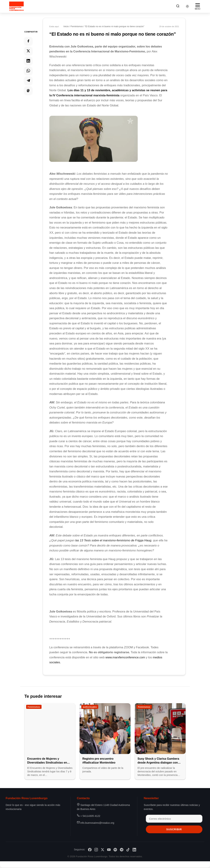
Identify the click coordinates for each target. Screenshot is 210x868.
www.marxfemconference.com (126, 657)
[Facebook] (90, 850)
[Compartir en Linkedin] (28, 61)
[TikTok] (128, 850)
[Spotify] (115, 850)
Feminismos (77, 26)
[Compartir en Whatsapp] (28, 71)
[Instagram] (96, 850)
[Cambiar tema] (187, 6)
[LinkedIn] (134, 850)
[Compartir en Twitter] (28, 51)
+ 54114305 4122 (90, 816)
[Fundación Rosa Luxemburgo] (17, 6)
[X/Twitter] (103, 850)
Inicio (66, 26)
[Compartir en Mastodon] (28, 90)
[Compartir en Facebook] (28, 41)
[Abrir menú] (198, 6)
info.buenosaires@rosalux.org (97, 823)
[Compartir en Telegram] (28, 80)
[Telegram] (122, 850)
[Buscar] (178, 6)
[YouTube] (109, 850)
